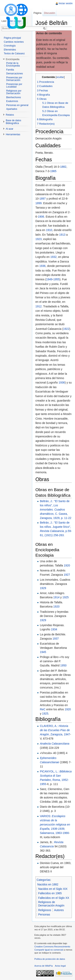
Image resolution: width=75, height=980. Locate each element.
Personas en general (17, 105)
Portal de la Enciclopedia (13, 65)
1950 (63, 665)
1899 (38, 203)
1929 (43, 588)
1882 (63, 167)
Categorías (43, 880)
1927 (67, 575)
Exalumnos (12, 101)
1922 (66, 329)
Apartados (12, 109)
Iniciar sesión (66, 3)
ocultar (60, 77)
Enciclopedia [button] (13, 59)
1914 (56, 597)
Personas (44, 914)
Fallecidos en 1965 (50, 893)
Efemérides (10, 50)
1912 (38, 306)
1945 (43, 652)
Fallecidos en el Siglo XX (54, 898)
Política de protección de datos (50, 959)
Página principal (12, 38)
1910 (49, 230)
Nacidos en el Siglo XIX (53, 889)
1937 (55, 639)
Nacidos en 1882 (48, 884)
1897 (42, 199)
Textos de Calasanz (14, 53)
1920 (67, 565)
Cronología (10, 46)
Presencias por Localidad (14, 86)
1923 (38, 239)
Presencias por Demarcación (14, 79)
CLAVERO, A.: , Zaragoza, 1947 (55, 730)
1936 (42, 266)
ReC (43, 709)
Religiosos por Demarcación (14, 92)
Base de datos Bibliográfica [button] (13, 122)
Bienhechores (13, 97)
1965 (53, 171)
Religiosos (45, 910)
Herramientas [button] (13, 134)
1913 (62, 235)
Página (37, 13)
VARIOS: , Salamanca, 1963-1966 (55, 825)
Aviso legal (60, 966)
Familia (10, 70)
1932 (53, 257)
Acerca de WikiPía (43, 966)
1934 (54, 629)
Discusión (49, 13)
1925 (65, 597)
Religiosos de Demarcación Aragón (51, 904)
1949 (49, 279)
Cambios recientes (14, 42)
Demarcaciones (14, 74)
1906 (41, 217)
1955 (56, 279)
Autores (59, 910)
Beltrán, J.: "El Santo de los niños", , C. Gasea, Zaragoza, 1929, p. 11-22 (55, 510)
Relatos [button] (10, 115)
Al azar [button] (9, 129)
